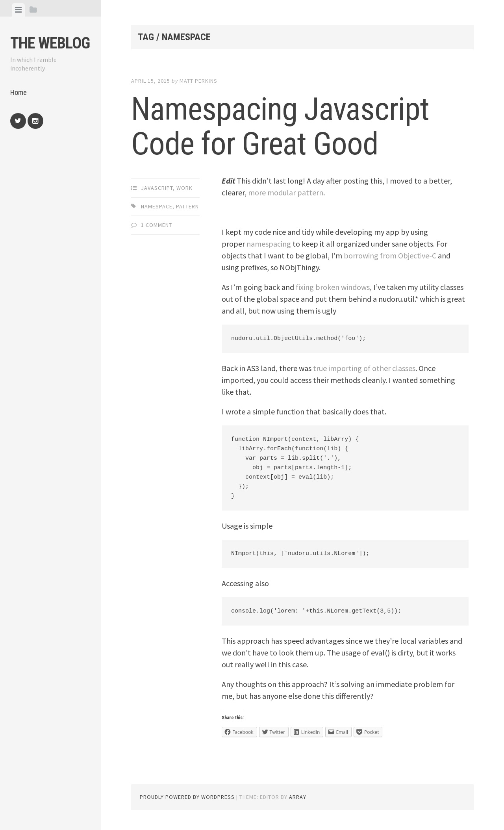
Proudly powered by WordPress (187, 797)
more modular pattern (286, 192)
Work (184, 188)
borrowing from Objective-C (390, 255)
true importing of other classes (364, 368)
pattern (187, 206)
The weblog (50, 43)
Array (298, 797)
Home (19, 92)
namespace (157, 206)
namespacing (269, 244)
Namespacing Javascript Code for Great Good (280, 126)
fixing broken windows (333, 287)
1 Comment (157, 225)
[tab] (18, 10)
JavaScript (157, 188)
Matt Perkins (198, 81)
